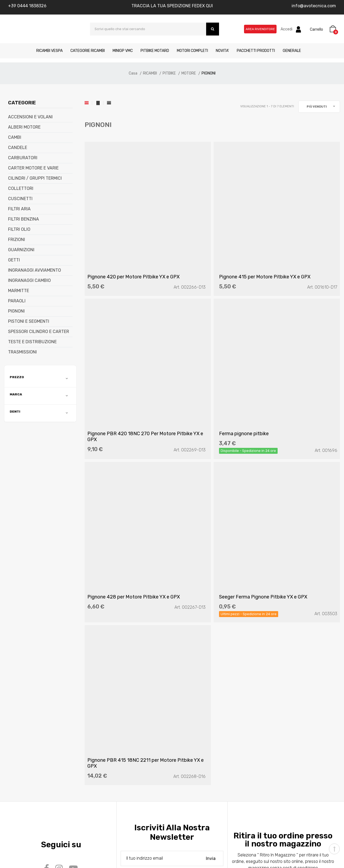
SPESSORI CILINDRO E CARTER (39, 332)
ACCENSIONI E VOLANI (30, 117)
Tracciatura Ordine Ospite (200, 767)
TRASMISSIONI (22, 352)
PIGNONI (16, 311)
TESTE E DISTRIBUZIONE (32, 342)
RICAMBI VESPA (49, 51)
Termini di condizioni (117, 738)
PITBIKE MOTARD (155, 51)
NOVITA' (222, 51)
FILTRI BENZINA (24, 219)
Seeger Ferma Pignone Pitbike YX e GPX (299, 380)
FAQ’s (103, 719)
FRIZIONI (17, 240)
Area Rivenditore (260, 29)
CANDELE (18, 148)
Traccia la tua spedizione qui (203, 757)
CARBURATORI (23, 158)
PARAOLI (17, 301)
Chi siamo (29, 719)
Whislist (183, 738)
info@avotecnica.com (314, 6)
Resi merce (109, 748)
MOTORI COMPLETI (192, 51)
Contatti (28, 728)
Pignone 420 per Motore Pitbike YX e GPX (117, 248)
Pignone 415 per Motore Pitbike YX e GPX (205, 248)
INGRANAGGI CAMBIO (29, 281)
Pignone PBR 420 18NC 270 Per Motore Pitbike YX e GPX (297, 248)
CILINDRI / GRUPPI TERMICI (35, 178)
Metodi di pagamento (40, 748)
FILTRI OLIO (19, 229)
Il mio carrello (188, 728)
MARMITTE (19, 291)
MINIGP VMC (123, 51)
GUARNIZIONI (21, 250)
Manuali (27, 738)
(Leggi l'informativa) (171, 638)
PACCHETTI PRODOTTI (256, 51)
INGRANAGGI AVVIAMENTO (35, 270)
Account (184, 719)
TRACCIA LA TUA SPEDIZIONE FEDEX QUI (172, 6)
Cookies (106, 757)
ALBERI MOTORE (24, 127)
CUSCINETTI (20, 199)
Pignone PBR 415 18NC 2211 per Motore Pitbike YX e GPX (122, 522)
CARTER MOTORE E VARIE (33, 168)
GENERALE (292, 51)
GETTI (14, 260)
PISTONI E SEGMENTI (29, 321)
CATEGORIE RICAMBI (88, 51)
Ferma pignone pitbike (115, 377)
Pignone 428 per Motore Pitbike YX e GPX (205, 380)
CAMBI (15, 137)
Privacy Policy (112, 728)
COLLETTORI (21, 189)
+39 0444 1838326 (27, 6)
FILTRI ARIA (19, 209)
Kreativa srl (87, 850)
